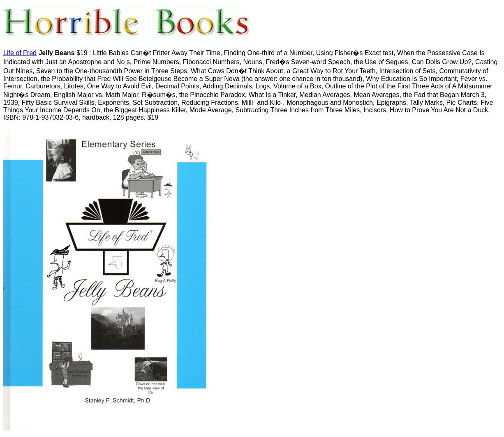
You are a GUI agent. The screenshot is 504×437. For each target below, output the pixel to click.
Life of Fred (20, 53)
